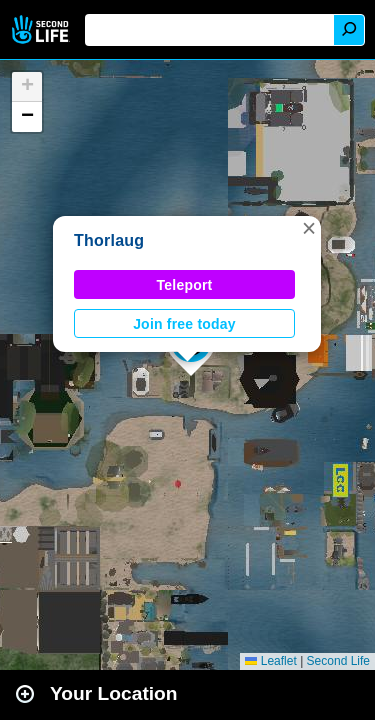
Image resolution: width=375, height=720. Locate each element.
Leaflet (270, 661)
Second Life (42, 29)
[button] (309, 228)
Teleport (185, 285)
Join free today (184, 324)
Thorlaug (109, 240)
